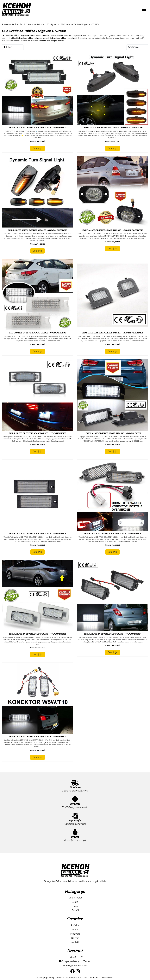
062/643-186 (75, 957)
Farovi (75, 906)
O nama (75, 930)
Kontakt (75, 942)
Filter (7, 47)
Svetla (75, 902)
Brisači (75, 910)
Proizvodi (75, 934)
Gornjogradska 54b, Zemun (75, 961)
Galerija (75, 938)
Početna (75, 925)
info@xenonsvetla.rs (75, 966)
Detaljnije (37, 148)
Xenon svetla (75, 898)
